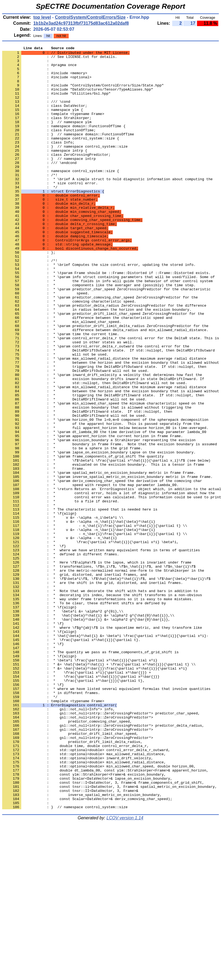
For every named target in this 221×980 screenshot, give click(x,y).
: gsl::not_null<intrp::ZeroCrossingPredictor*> (78, 852)
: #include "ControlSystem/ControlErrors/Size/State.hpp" (83, 93)
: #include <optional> (47, 83)
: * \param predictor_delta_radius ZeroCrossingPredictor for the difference (104, 357)
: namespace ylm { (43, 123)
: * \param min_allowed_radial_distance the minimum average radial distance (104, 455)
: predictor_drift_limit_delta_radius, (72, 881)
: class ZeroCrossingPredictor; (56, 176)
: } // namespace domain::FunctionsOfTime (68, 152)
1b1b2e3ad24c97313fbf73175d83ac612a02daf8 (81, 23)
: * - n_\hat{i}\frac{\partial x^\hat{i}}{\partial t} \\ (95, 622)
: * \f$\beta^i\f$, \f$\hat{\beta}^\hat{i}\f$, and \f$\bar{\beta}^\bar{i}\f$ (106, 685)
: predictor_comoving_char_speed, (67, 857)
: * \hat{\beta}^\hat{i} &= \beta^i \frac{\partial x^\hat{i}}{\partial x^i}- (105, 754)
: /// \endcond (39, 186)
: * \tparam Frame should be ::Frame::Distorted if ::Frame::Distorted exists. (106, 318)
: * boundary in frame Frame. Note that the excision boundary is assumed (110, 524)
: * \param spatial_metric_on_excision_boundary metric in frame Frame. (99, 558)
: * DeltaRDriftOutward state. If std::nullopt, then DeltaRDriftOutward (108, 411)
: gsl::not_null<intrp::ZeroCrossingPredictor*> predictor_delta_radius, (103, 861)
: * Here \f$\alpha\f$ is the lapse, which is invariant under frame (97, 666)
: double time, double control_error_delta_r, (75, 886)
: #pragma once (39, 69)
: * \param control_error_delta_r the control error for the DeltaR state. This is (111, 397)
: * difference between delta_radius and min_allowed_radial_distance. (105, 387)
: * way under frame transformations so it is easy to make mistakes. (98, 710)
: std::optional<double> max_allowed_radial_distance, (84, 896)
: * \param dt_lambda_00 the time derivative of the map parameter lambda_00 (104, 509)
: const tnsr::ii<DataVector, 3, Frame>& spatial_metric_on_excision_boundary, (110, 935)
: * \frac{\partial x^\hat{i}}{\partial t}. (71, 759)
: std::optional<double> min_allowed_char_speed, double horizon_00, (99, 910)
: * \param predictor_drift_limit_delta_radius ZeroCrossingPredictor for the (105, 382)
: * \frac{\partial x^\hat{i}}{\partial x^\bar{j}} (81, 803)
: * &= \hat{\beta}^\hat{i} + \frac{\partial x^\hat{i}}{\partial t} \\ (99, 788)
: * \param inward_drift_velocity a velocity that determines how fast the (102, 441)
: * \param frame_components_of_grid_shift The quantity (83, 539)
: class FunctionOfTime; (49, 147)
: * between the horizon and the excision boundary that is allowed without (111, 426)
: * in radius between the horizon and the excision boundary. (97, 362)
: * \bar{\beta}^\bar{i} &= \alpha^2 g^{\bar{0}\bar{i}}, (86, 734)
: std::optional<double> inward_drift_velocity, (78, 901)
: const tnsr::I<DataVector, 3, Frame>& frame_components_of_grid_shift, (103, 930)
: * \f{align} (39, 607)
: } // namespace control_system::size (65, 167)
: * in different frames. (51, 822)
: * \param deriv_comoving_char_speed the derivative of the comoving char (102, 568)
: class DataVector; (45, 118)
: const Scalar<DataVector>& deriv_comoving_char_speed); (87, 950)
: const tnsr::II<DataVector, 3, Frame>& (70, 940)
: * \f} (34, 646)
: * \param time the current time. (61, 392)
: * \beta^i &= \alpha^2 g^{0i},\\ (63, 724)
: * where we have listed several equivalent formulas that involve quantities (106, 817)
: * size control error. (50, 211)
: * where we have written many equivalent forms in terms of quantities (101, 651)
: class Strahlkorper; (47, 132)
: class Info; (38, 162)
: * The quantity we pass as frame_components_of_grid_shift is (90, 773)
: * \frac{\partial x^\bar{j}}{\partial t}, (73, 808)
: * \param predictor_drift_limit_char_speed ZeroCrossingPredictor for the (103, 367)
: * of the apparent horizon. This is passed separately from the (101, 499)
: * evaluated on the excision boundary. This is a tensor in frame (103, 548)
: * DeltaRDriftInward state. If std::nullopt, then (87, 485)
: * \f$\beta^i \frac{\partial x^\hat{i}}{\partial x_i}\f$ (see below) (106, 543)
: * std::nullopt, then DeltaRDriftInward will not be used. (95, 450)
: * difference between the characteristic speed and (87, 372)
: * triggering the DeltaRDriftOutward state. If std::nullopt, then (104, 431)
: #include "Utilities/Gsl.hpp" (56, 103)
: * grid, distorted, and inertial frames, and (74, 680)
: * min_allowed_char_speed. (62, 377)
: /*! (30, 201)
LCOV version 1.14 (125, 970)
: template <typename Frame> (53, 127)
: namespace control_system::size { (61, 157)
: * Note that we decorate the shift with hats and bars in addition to (100, 700)
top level (42, 17)
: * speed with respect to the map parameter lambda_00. (90, 573)
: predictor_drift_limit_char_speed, (70, 871)
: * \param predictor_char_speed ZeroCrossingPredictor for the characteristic (106, 338)
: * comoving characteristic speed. (69, 353)
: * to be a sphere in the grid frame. (72, 529)
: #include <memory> (45, 79)
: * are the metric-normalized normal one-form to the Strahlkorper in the (103, 676)
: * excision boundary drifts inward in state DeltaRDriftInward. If (103, 446)
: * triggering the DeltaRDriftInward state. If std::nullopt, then (103, 465)
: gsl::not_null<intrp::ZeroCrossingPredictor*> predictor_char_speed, (101, 847)
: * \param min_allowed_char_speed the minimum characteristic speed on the (103, 475)
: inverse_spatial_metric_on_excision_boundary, (82, 945)
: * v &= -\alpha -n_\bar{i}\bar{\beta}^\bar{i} (79, 627)
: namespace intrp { (45, 172)
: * (29, 313)
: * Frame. (44, 553)
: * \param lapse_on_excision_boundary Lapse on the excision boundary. (99, 534)
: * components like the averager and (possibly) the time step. (99, 333)
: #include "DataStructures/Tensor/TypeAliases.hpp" (78, 98)
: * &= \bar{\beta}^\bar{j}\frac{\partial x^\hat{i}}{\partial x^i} (95, 793)
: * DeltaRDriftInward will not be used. (74, 470)
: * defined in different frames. (61, 656)
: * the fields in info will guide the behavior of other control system (107, 328)
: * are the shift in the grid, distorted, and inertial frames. (93, 690)
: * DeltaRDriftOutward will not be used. (75, 436)
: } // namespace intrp (49, 181)
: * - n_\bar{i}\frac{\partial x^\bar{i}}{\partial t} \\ (95, 631)
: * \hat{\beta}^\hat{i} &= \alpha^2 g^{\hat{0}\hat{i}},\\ (88, 729)
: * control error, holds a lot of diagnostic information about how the (108, 583)
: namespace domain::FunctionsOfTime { (64, 142)
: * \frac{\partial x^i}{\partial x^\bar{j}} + (77, 798)
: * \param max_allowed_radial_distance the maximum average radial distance (104, 421)
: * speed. (46, 343)
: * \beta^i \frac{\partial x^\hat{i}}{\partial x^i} (80, 783)
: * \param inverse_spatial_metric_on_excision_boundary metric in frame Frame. (107, 563)
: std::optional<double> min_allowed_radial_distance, (84, 906)
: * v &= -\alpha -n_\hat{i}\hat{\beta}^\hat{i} (79, 617)
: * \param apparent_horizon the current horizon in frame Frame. (93, 514)
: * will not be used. (55, 416)
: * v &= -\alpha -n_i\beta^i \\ (63, 612)
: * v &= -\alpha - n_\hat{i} (60, 636)
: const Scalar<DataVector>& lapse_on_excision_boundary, (87, 925)
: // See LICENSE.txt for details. (60, 59)
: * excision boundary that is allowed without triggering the (97, 480)
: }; (29, 294)
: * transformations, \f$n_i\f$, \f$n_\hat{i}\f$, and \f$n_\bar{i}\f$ (99, 671)
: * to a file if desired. (61, 592)
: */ (30, 216)
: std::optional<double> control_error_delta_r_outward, (86, 891)
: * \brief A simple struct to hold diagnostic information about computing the (107, 206)
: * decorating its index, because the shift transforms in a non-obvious (102, 705)
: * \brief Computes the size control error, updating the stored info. (99, 309)
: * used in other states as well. (68, 402)
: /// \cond (36, 113)
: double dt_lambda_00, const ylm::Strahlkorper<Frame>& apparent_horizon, (105, 915)
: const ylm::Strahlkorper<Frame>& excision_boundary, (84, 920)
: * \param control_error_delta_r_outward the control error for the (96, 406)
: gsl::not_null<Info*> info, (58, 842)
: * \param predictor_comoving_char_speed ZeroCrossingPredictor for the (100, 348)
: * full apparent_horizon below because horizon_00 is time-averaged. (105, 504)
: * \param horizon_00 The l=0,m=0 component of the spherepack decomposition (105, 494)
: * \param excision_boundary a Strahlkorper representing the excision (99, 519)
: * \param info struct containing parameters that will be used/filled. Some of (108, 323)
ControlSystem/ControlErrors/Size (90, 17)
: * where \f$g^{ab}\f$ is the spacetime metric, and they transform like (102, 744)
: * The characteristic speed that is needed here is (80, 602)
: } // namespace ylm (47, 137)
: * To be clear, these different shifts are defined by (84, 715)
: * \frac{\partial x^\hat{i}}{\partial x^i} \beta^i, (90, 641)
